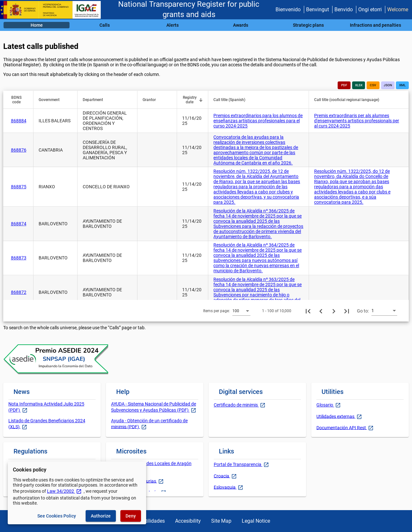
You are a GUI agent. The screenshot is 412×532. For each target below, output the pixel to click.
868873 (19, 258)
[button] (20, 100)
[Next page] (334, 311)
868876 (19, 150)
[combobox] (241, 311)
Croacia (222, 476)
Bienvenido (288, 9)
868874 (19, 224)
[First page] (308, 311)
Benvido (344, 9)
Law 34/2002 (64, 491)
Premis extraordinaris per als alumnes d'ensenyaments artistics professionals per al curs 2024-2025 (357, 121)
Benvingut (318, 9)
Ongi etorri (370, 9)
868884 (19, 121)
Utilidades (154, 521)
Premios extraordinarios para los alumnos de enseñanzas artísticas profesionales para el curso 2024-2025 (258, 121)
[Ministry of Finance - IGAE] (53, 10)
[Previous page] (321, 311)
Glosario (325, 405)
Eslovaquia (225, 487)
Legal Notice (256, 521)
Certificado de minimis (236, 405)
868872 (19, 292)
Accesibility (188, 521)
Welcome (398, 9)
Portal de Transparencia (238, 464)
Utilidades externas (336, 416)
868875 (19, 187)
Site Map (221, 521)
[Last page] (347, 311)
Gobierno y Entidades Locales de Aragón (151, 463)
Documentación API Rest (342, 427)
